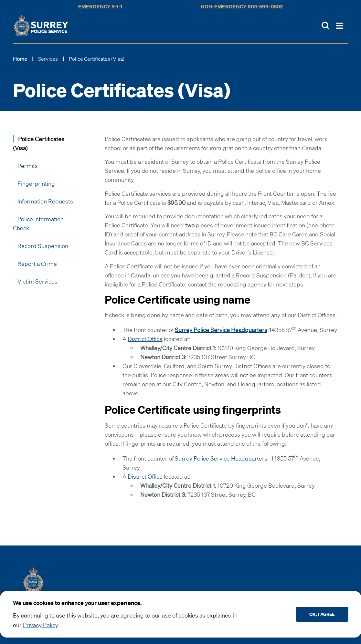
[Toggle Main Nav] (340, 26)
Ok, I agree (322, 614)
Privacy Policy (40, 625)
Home (20, 59)
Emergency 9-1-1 (100, 6)
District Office (145, 339)
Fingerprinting (36, 183)
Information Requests (45, 201)
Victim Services (37, 281)
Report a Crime (37, 264)
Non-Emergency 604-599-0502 (242, 6)
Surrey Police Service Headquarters (221, 458)
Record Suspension (43, 246)
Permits (28, 166)
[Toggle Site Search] (325, 26)
